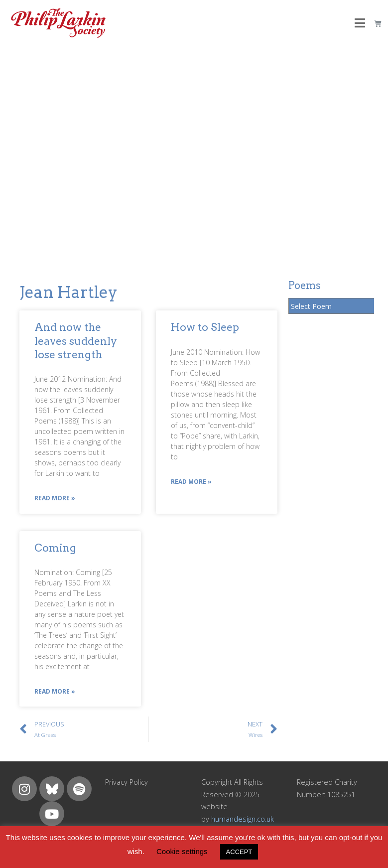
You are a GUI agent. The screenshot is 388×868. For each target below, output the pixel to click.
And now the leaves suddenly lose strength (76, 341)
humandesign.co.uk (243, 819)
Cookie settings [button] (182, 851)
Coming (55, 548)
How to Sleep (205, 327)
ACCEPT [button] (239, 852)
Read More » (55, 498)
